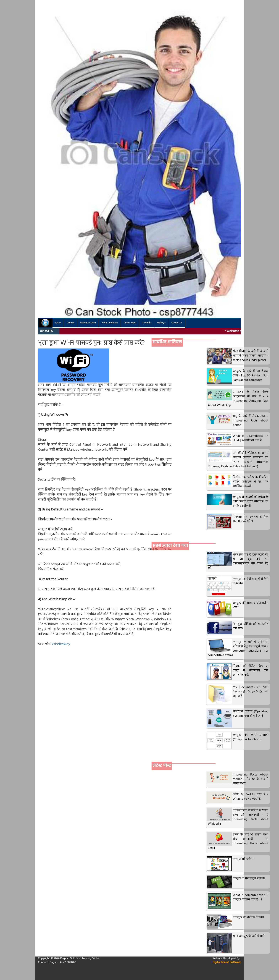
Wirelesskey (61, 644)
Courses (70, 323)
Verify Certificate (110, 323)
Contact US (177, 323)
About (58, 323)
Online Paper (130, 323)
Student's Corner (88, 323)
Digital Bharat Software (227, 962)
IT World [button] (147, 323)
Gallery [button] (161, 323)
